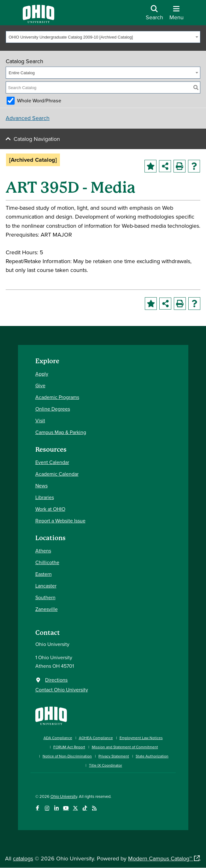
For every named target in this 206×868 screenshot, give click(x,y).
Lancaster (46, 586)
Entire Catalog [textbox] (22, 73)
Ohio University (64, 796)
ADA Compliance (58, 738)
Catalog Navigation (37, 139)
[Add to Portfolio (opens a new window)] (150, 166)
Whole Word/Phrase (39, 100)
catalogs (23, 858)
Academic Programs (57, 397)
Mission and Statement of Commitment (125, 747)
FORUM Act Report (69, 747)
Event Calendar (52, 462)
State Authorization (152, 756)
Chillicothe (47, 562)
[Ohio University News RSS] (94, 808)
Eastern (44, 574)
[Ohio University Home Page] (51, 715)
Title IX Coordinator (106, 765)
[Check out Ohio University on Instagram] (47, 808)
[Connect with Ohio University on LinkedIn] (57, 808)
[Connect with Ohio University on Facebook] (38, 808)
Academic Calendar (57, 474)
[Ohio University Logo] (38, 21)
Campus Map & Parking (61, 432)
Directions (56, 680)
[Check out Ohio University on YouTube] (66, 808)
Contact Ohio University (62, 690)
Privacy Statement (114, 756)
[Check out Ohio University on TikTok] (85, 808)
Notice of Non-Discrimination (67, 756)
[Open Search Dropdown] (154, 15)
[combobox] (103, 37)
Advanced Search (28, 118)
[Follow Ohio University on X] (76, 808)
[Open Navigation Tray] (177, 15)
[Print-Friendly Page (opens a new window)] (180, 166)
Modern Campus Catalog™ (160, 858)
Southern (45, 597)
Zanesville (47, 609)
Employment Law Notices (141, 738)
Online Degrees (53, 409)
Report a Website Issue (60, 521)
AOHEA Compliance (96, 738)
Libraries (45, 497)
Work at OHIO (50, 509)
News (41, 485)
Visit (40, 420)
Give (40, 385)
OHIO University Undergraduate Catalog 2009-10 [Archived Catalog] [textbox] (71, 37)
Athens (43, 551)
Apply (42, 374)
